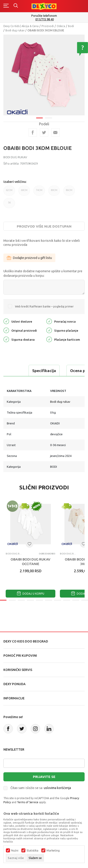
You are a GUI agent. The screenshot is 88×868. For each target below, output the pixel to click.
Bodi (71, 26)
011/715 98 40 (45, 19)
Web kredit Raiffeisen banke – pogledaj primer (44, 306)
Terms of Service (28, 802)
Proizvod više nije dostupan (44, 226)
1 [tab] (39, 115)
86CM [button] (69, 192)
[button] (29, 544)
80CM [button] (54, 192)
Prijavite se (44, 777)
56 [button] (9, 205)
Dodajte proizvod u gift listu (29, 258)
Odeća (61, 26)
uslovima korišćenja (57, 788)
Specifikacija (44, 371)
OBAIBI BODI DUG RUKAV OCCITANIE (31, 562)
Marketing (53, 851)
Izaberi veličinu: (15, 182)
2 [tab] (49, 115)
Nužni (15, 851)
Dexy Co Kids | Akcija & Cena (21, 26)
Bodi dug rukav (15, 30)
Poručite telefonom (44, 16)
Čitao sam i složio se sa (41, 788)
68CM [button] (24, 192)
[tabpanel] (44, 73)
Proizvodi (48, 26)
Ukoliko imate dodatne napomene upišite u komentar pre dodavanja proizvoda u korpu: (43, 273)
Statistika (32, 851)
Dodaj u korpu (31, 594)
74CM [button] (39, 192)
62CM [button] (9, 192)
